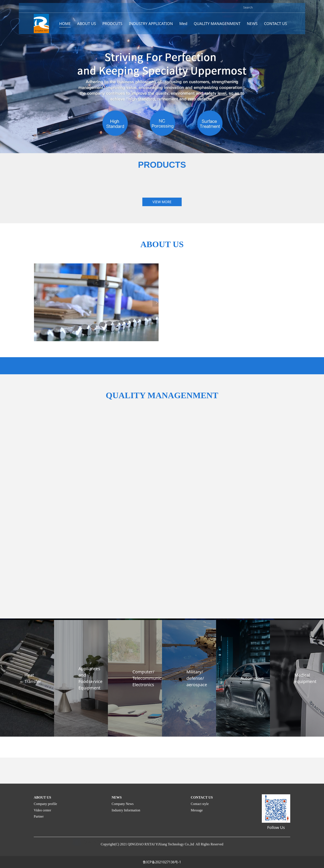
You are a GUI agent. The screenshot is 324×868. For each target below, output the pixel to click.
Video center (42, 810)
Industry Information (126, 810)
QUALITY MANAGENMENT (217, 26)
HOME (65, 26)
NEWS (252, 26)
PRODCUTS (112, 26)
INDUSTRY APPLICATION (151, 26)
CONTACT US (275, 26)
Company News (123, 804)
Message (197, 810)
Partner (39, 816)
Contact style (200, 804)
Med (183, 26)
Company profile (45, 804)
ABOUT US (87, 26)
